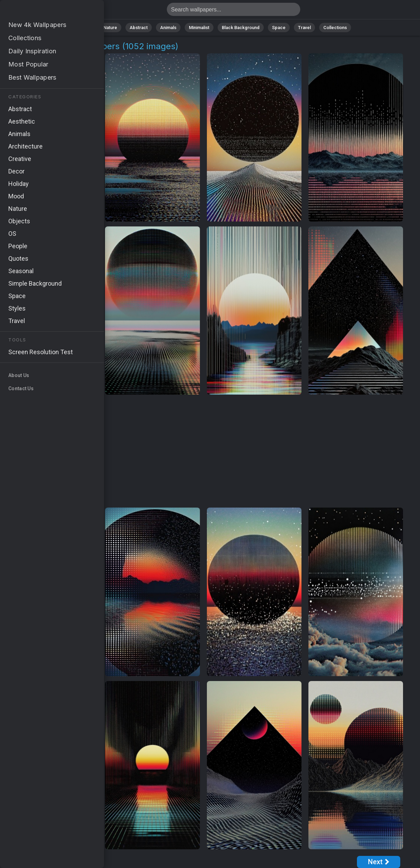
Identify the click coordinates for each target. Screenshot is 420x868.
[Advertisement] (203, 451)
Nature (110, 28)
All (88, 28)
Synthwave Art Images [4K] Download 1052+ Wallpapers (42, 11)
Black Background (241, 28)
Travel (304, 28)
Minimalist (199, 28)
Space (279, 28)
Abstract (139, 28)
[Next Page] (379, 862)
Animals (168, 28)
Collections (335, 28)
